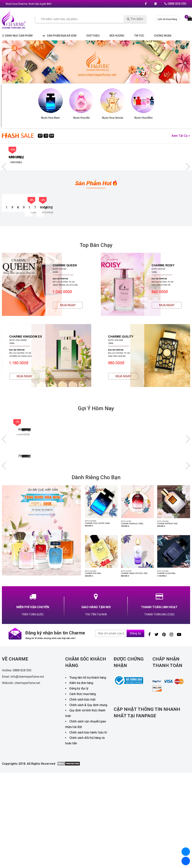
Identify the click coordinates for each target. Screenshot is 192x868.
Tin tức (139, 36)
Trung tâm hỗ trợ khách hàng (88, 796)
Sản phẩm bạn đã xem (59, 36)
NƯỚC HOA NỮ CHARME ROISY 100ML (105, 259)
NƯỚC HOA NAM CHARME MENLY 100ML (148, 567)
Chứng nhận (163, 36)
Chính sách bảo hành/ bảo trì (88, 851)
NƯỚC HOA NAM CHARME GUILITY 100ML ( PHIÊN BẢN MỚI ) (145, 259)
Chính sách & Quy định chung (88, 824)
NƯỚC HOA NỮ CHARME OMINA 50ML (106, 513)
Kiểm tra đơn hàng (81, 802)
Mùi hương (117, 36)
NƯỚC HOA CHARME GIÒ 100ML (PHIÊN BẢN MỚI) (25, 567)
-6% (44, 150)
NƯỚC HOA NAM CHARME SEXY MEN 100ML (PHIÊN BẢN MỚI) (61, 259)
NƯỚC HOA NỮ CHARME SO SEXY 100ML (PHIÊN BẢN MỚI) (17, 259)
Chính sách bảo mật (82, 818)
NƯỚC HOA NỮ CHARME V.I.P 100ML (65, 567)
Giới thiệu (93, 36)
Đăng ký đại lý (79, 807)
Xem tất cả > (181, 136)
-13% (12, 150)
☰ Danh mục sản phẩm (17, 36)
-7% (75, 150)
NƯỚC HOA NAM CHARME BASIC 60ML (66, 513)
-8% (107, 150)
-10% (138, 150)
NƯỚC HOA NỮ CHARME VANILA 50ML (147, 513)
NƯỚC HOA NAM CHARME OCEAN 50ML (25, 513)
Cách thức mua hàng (83, 812)
